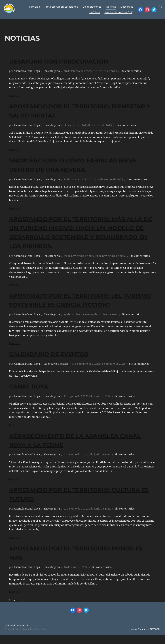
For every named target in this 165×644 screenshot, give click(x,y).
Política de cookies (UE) (119, 12)
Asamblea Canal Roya (27, 71)
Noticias (111, 7)
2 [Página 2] (12, 609)
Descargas (127, 7)
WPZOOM (155, 638)
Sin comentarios (131, 71)
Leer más (15, 96)
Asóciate (95, 12)
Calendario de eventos (55, 363)
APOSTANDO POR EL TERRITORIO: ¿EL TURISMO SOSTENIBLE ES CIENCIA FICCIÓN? (74, 305)
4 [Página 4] (16, 609)
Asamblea (34, 7)
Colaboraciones (92, 7)
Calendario (50, 373)
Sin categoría (52, 71)
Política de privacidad (16, 635)
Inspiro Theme (138, 638)
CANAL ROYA (31, 395)
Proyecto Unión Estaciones (61, 7)
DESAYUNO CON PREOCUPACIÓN (66, 61)
